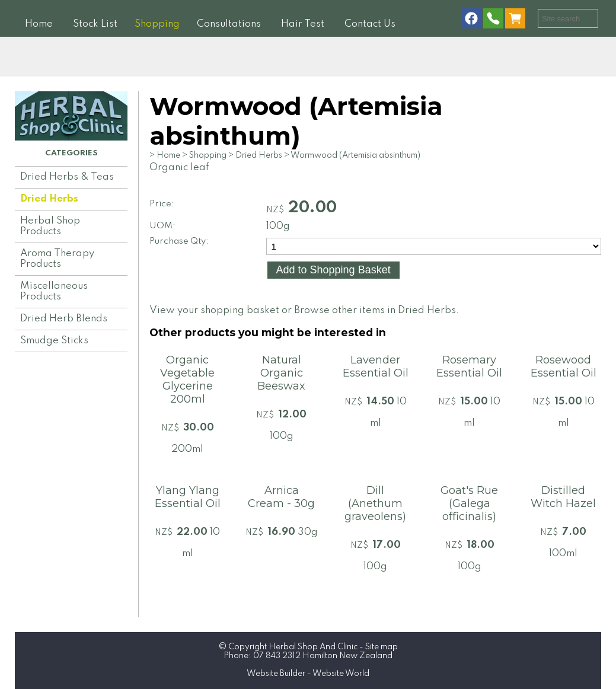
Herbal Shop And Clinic (313, 647)
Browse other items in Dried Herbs (375, 310)
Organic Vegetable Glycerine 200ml (187, 379)
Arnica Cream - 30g (281, 497)
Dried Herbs (49, 199)
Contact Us (370, 24)
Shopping (157, 24)
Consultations (229, 24)
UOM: (162, 226)
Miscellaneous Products (54, 291)
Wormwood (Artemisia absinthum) (355, 155)
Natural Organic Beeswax (281, 373)
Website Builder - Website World (308, 674)
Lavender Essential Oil (376, 366)
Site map (382, 647)
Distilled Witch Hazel (563, 497)
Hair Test (303, 24)
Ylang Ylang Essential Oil (188, 497)
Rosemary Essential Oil (469, 366)
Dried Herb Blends (64, 319)
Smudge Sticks (54, 341)
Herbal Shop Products (50, 226)
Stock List (95, 24)
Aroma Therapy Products (57, 259)
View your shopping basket (214, 310)
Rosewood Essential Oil (564, 366)
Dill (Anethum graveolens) (375, 503)
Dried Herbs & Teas (67, 177)
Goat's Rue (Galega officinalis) (469, 503)
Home (39, 24)
